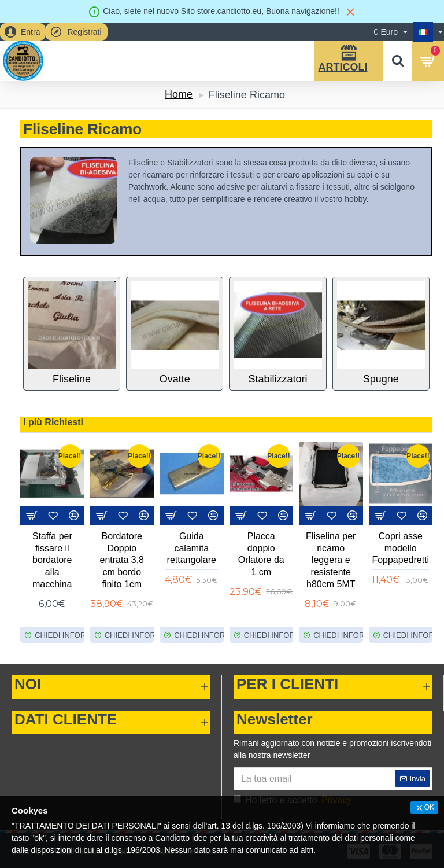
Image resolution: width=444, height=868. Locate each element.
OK (429, 807)
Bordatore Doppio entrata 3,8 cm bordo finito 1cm (122, 560)
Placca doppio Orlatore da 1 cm (261, 554)
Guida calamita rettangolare (192, 548)
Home (179, 94)
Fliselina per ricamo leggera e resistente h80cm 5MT (331, 560)
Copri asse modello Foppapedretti (400, 548)
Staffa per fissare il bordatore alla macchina (52, 560)
